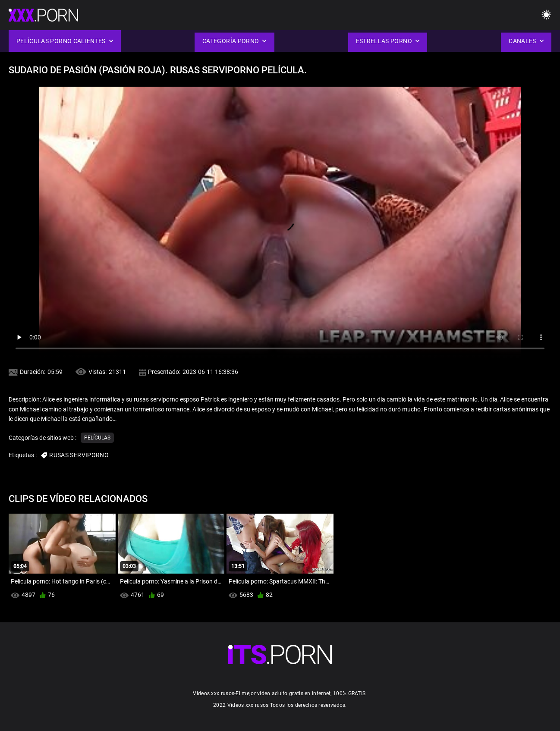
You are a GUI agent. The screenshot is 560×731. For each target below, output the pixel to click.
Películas (97, 438)
